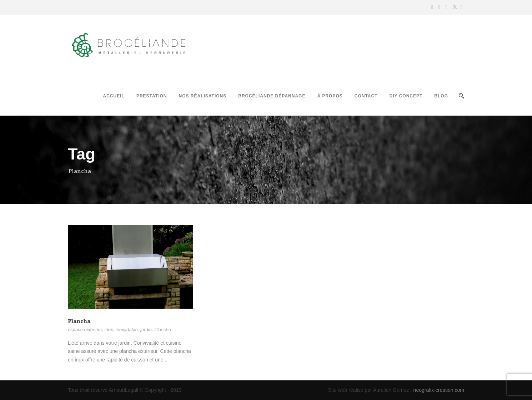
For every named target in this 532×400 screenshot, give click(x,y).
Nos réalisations (202, 96)
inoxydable (127, 330)
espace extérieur (85, 330)
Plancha (79, 321)
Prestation (152, 96)
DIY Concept (406, 96)
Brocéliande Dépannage (272, 96)
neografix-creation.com (439, 390)
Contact (366, 96)
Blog (441, 96)
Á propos (330, 96)
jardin (146, 330)
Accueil (114, 96)
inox (109, 330)
